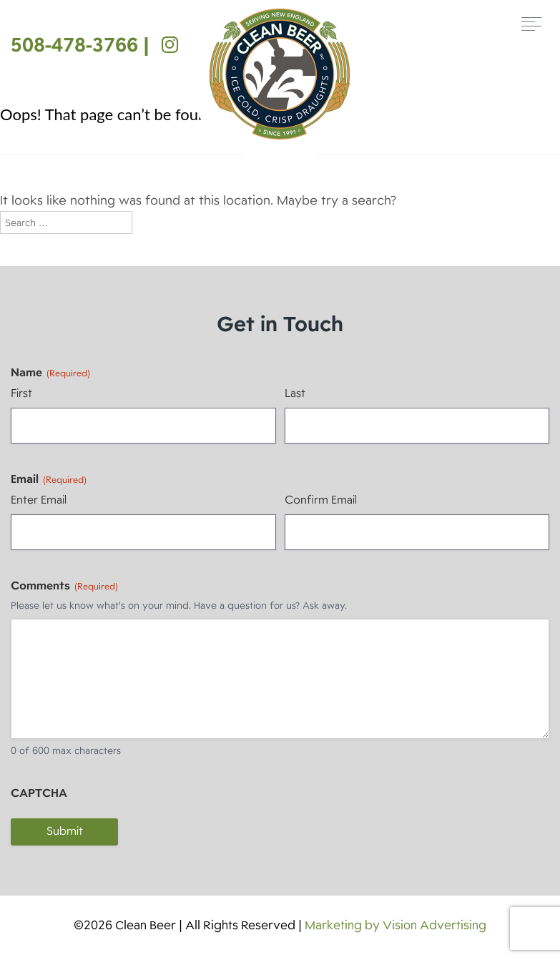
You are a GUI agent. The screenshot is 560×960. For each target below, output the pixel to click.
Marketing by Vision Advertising (396, 925)
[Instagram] (166, 45)
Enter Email (39, 500)
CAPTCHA (39, 793)
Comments (64, 586)
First (21, 393)
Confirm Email (321, 500)
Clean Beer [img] (280, 74)
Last (295, 393)
